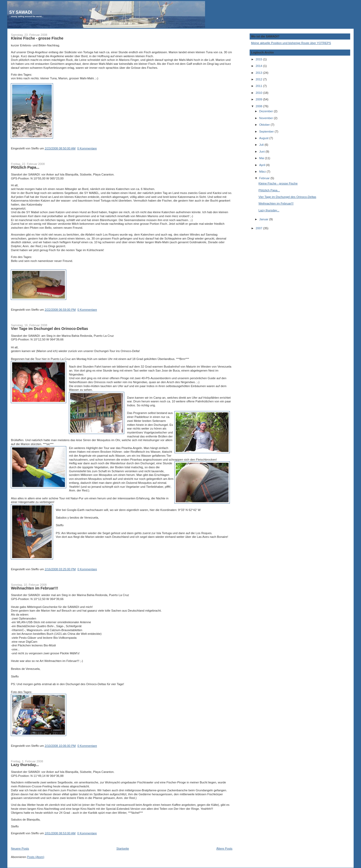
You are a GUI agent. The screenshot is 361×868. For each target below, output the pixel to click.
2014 (259, 66)
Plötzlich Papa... (25, 167)
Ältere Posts (224, 849)
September (267, 131)
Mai (262, 158)
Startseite (123, 849)
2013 (259, 73)
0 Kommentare (87, 148)
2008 (259, 106)
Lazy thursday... (25, 765)
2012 (259, 79)
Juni (262, 152)
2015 (259, 59)
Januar (264, 219)
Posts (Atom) (35, 857)
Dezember (266, 111)
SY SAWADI (21, 12)
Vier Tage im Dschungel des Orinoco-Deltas (49, 329)
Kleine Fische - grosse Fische (37, 38)
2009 (259, 99)
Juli (262, 145)
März (263, 172)
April (263, 165)
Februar (265, 178)
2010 (259, 93)
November (266, 118)
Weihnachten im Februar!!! (34, 588)
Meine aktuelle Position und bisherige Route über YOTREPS (291, 43)
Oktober (265, 125)
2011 (259, 86)
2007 (259, 228)
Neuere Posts (20, 849)
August (264, 138)
